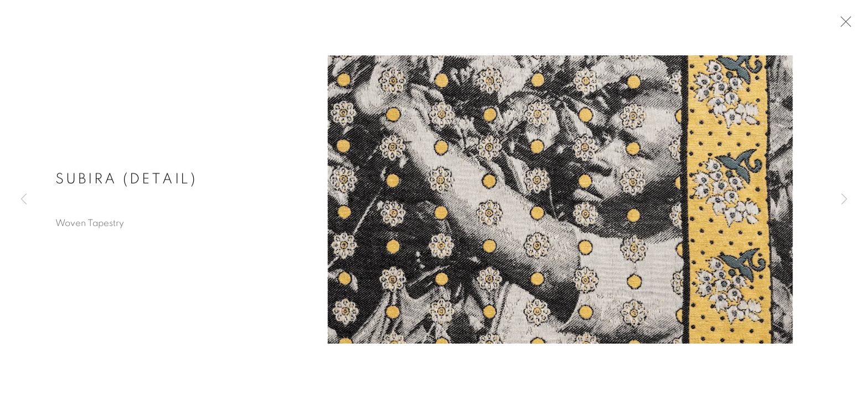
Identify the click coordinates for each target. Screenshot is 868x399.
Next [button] (844, 199)
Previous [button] (24, 199)
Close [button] (843, 25)
